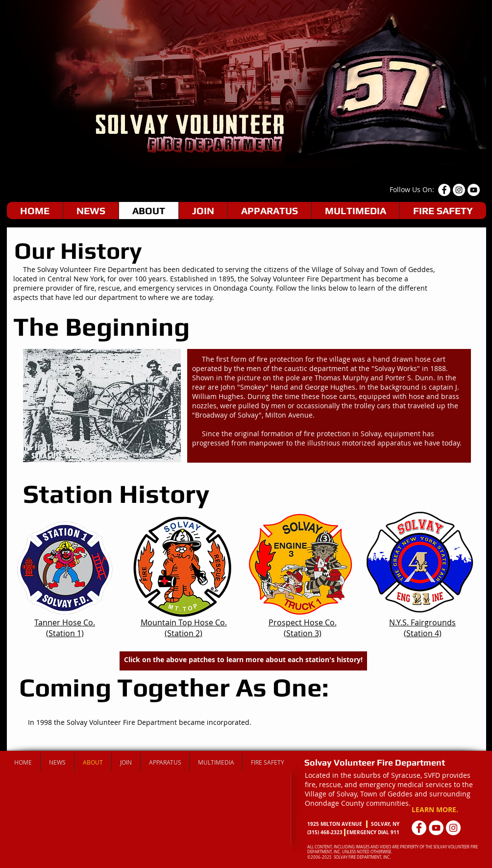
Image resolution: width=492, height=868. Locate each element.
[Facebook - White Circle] (444, 190)
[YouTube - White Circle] (474, 190)
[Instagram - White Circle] (453, 828)
